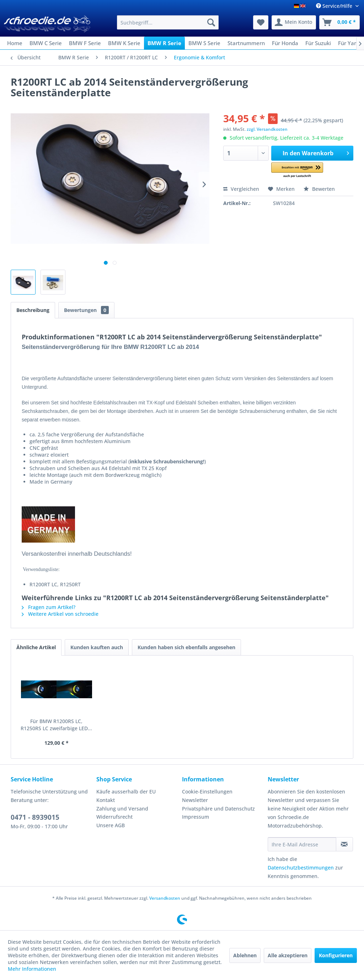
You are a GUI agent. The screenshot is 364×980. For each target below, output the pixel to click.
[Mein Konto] (294, 22)
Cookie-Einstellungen (207, 791)
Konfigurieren (336, 955)
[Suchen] (211, 22)
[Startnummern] (246, 43)
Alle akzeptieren (288, 955)
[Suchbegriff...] (168, 22)
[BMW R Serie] (164, 43)
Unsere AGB (111, 825)
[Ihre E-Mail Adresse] (302, 844)
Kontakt (106, 800)
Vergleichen (241, 189)
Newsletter (195, 800)
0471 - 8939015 (35, 817)
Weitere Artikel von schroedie (60, 614)
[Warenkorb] (339, 22)
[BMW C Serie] (46, 43)
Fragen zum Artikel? (49, 607)
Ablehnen (245, 955)
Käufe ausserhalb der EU (126, 791)
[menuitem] (168, 22)
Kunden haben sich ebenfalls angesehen (186, 647)
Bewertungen (86, 310)
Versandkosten (165, 898)
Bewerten (319, 189)
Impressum (196, 817)
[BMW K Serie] (124, 43)
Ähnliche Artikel (36, 647)
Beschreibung (33, 310)
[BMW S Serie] (204, 43)
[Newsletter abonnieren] (344, 844)
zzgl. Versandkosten (267, 129)
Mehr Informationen (32, 969)
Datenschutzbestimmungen (301, 868)
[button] (297, 170)
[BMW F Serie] (85, 43)
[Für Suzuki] (318, 43)
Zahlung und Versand (122, 809)
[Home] (15, 43)
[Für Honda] (285, 43)
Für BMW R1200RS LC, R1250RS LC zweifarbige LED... (56, 725)
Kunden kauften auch (97, 647)
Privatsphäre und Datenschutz (218, 809)
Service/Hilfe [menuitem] (335, 6)
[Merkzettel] (261, 22)
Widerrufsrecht (114, 817)
